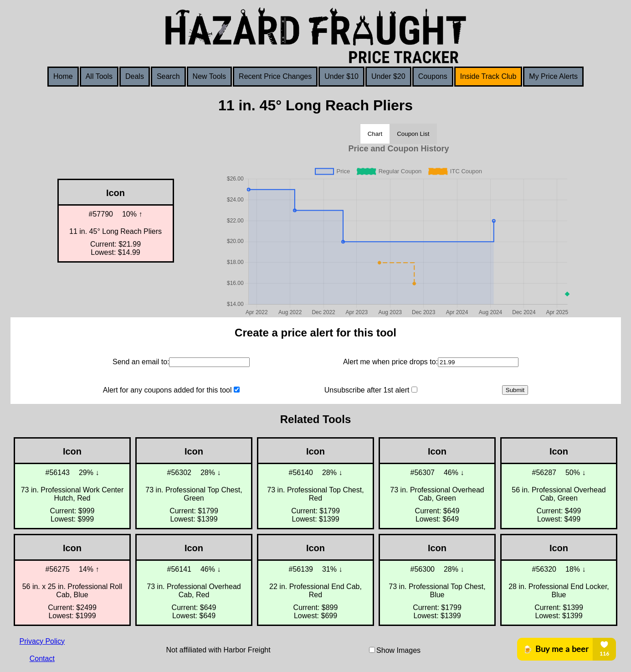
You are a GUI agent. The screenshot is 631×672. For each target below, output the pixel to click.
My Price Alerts (553, 76)
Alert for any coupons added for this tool (167, 390)
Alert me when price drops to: (390, 362)
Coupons (433, 76)
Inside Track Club (488, 76)
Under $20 (388, 76)
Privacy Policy (42, 641)
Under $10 (341, 76)
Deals (135, 76)
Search (168, 76)
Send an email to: (141, 362)
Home (63, 76)
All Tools (99, 76)
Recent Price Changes (275, 76)
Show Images (398, 650)
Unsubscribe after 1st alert (367, 390)
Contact (42, 659)
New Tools (210, 76)
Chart (375, 134)
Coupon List (413, 134)
